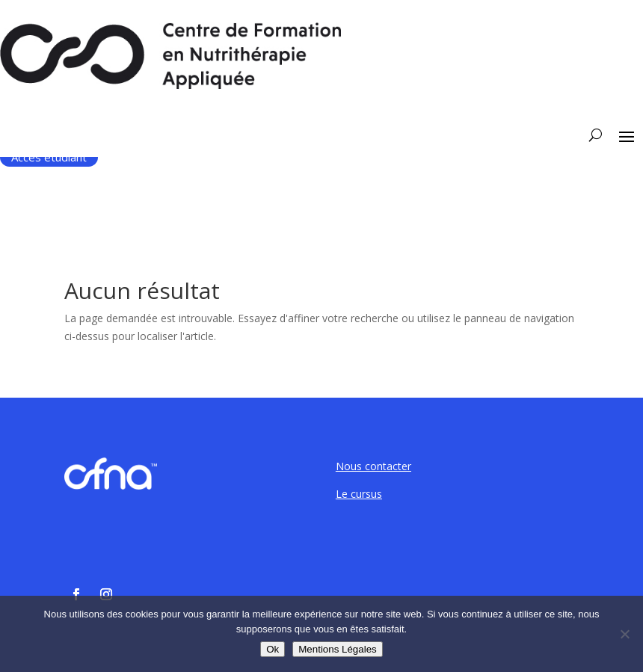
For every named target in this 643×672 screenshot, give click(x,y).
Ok (273, 649)
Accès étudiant (49, 157)
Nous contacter (373, 466)
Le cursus (359, 494)
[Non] (624, 634)
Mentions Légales (337, 649)
